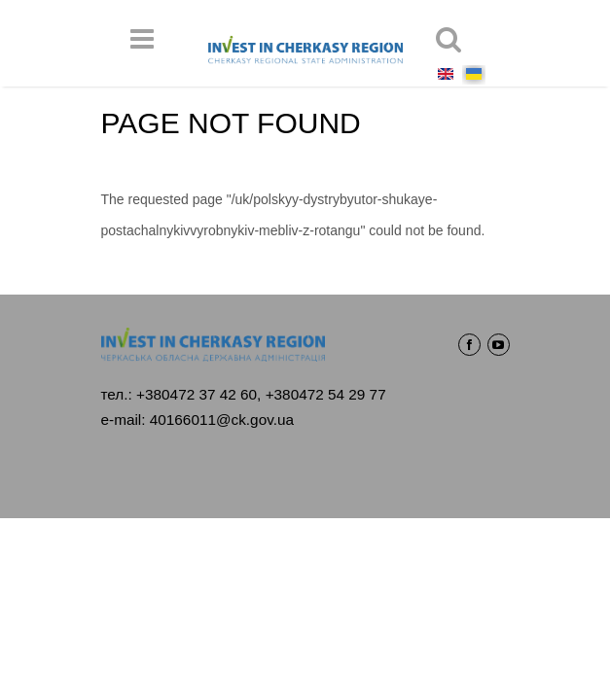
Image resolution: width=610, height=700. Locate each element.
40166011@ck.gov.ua (222, 420)
